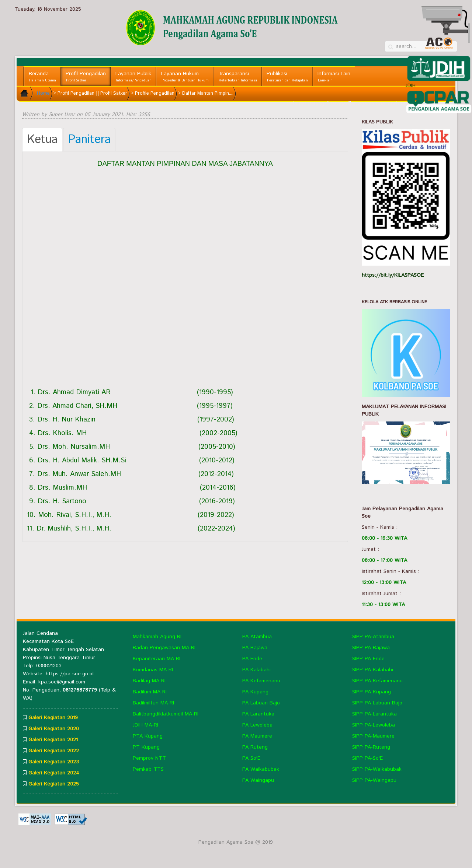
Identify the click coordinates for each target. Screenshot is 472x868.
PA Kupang (255, 692)
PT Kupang (146, 747)
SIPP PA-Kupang (372, 692)
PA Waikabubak (261, 769)
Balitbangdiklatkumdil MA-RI (166, 714)
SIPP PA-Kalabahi (373, 670)
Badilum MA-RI (150, 692)
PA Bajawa (255, 648)
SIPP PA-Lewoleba (374, 725)
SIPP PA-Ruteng (371, 747)
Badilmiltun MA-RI (153, 703)
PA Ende (252, 659)
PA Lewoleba (257, 725)
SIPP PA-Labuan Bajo (377, 703)
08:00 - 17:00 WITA (384, 560)
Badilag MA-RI (149, 681)
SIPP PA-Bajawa (371, 648)
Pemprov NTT (149, 758)
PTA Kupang (148, 736)
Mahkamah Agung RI (157, 637)
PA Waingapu (258, 780)
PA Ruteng (255, 747)
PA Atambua (257, 637)
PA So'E (251, 758)
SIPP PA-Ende (368, 659)
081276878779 (80, 690)
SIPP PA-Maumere (373, 736)
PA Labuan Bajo (261, 703)
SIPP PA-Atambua (373, 637)
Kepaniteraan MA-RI (157, 659)
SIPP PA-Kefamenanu (377, 681)
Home (43, 93)
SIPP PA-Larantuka (374, 714)
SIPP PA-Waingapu (374, 780)
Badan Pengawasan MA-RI (164, 648)
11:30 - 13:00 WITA (383, 605)
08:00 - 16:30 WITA (384, 538)
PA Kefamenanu (261, 681)
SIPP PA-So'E (367, 758)
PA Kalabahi (256, 670)
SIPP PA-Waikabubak (377, 769)
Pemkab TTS (148, 769)
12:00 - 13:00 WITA (384, 582)
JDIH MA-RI (145, 725)
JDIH (439, 72)
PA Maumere (257, 736)
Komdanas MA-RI (153, 670)
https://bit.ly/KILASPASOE (393, 275)
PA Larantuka (258, 714)
